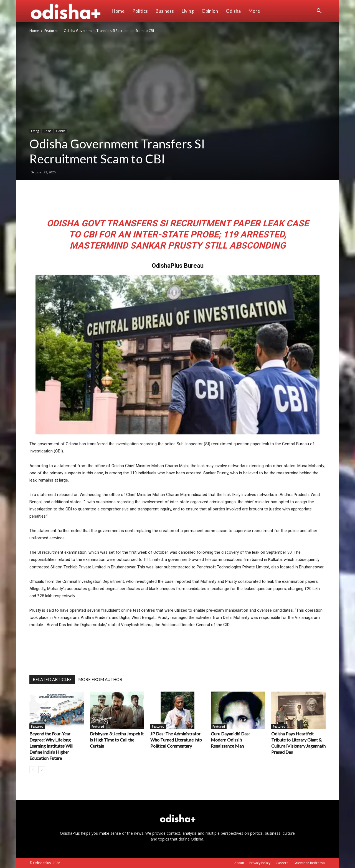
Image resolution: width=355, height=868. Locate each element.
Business (165, 11)
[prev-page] (33, 770)
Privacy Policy (260, 863)
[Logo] (69, 11)
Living (188, 11)
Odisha (233, 11)
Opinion (210, 11)
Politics (140, 11)
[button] (319, 12)
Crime (47, 131)
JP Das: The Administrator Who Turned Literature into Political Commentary (176, 740)
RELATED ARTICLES (52, 679)
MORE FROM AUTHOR (100, 679)
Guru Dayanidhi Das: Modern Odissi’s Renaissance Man (230, 740)
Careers (282, 863)
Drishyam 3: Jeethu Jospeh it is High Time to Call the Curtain (117, 740)
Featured (51, 31)
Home (118, 11)
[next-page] (42, 770)
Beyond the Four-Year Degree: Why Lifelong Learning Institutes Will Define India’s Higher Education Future (51, 746)
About (239, 863)
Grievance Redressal (310, 863)
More (254, 11)
